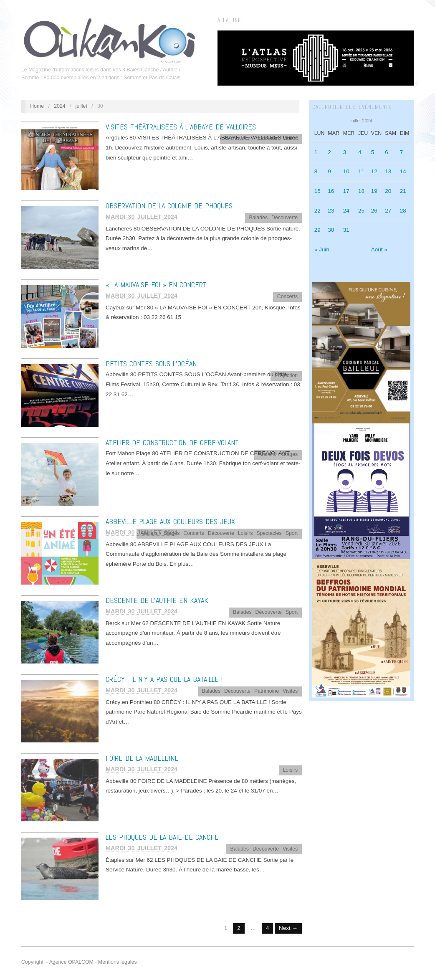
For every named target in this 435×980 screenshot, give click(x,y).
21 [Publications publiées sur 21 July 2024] (403, 191)
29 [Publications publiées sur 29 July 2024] (317, 230)
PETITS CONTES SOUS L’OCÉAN (151, 363)
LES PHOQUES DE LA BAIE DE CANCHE (162, 837)
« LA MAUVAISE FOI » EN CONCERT (156, 285)
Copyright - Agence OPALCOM (57, 962)
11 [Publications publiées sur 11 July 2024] (361, 171)
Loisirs (245, 533)
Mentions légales (118, 962)
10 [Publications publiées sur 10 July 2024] (346, 171)
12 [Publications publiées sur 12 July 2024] (374, 171)
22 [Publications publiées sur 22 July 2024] (317, 211)
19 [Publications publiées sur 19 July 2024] (374, 191)
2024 (60, 106)
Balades (258, 218)
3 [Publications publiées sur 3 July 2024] (345, 152)
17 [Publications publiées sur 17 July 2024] (346, 191)
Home (37, 106)
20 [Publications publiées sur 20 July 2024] (388, 191)
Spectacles (269, 533)
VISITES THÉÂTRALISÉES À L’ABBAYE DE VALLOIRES (181, 127)
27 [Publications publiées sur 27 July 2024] (388, 211)
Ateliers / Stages (278, 454)
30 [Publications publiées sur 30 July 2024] (331, 230)
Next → (288, 928)
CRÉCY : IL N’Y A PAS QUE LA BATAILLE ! (164, 679)
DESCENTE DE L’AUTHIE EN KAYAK (157, 600)
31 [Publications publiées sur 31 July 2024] (346, 230)
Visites (290, 139)
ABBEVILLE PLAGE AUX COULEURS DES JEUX (170, 521)
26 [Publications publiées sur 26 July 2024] (374, 211)
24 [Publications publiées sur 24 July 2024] (346, 211)
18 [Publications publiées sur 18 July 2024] (361, 191)
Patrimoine (267, 139)
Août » (379, 249)
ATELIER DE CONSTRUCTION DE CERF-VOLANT (172, 442)
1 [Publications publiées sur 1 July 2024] (316, 152)
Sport (292, 533)
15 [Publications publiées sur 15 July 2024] (317, 191)
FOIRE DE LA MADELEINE (142, 758)
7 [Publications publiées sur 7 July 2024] (402, 152)
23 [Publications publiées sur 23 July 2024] (331, 211)
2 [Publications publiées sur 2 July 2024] (329, 152)
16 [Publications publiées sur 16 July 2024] (331, 191)
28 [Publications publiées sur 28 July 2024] (403, 211)
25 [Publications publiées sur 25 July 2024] (361, 211)
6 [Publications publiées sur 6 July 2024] (387, 152)
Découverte (237, 139)
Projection (286, 375)
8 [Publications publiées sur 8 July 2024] (316, 171)
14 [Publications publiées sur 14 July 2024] (403, 171)
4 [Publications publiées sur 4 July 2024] (360, 152)
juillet (81, 106)
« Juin (322, 249)
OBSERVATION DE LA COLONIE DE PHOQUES (169, 206)
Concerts (287, 296)
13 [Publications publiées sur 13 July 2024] (388, 171)
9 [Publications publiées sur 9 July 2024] (329, 171)
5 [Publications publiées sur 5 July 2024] (373, 152)
